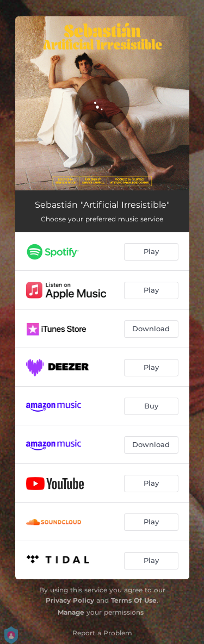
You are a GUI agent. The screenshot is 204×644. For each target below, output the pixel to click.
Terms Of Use (134, 600)
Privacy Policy (70, 600)
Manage (71, 612)
